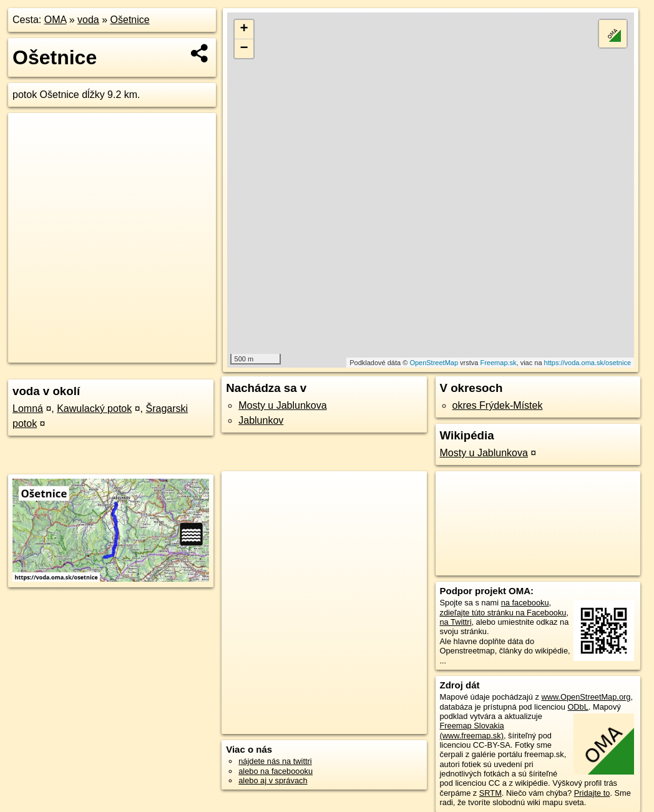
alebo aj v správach (273, 780)
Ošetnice (130, 20)
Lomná (28, 408)
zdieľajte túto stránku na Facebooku (503, 613)
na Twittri (456, 622)
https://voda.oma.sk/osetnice (588, 363)
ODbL (578, 707)
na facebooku (525, 603)
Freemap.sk (498, 363)
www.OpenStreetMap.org (586, 697)
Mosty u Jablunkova (282, 405)
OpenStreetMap (434, 363)
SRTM (490, 793)
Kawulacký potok (94, 408)
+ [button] (244, 29)
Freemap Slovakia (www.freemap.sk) (472, 730)
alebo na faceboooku (276, 771)
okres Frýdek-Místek (498, 405)
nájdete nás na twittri (275, 761)
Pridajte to (592, 793)
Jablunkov (261, 420)
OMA (56, 20)
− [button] (244, 49)
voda (88, 20)
